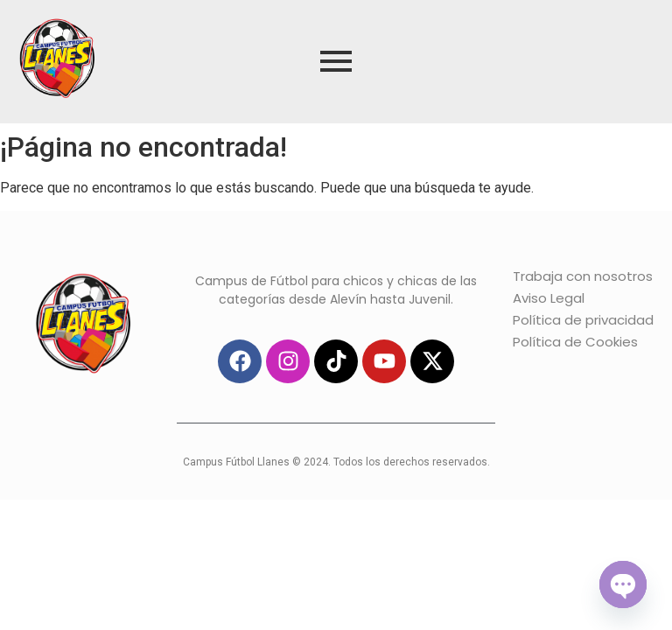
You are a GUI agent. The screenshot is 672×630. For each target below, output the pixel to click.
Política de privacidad (583, 320)
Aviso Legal (549, 298)
